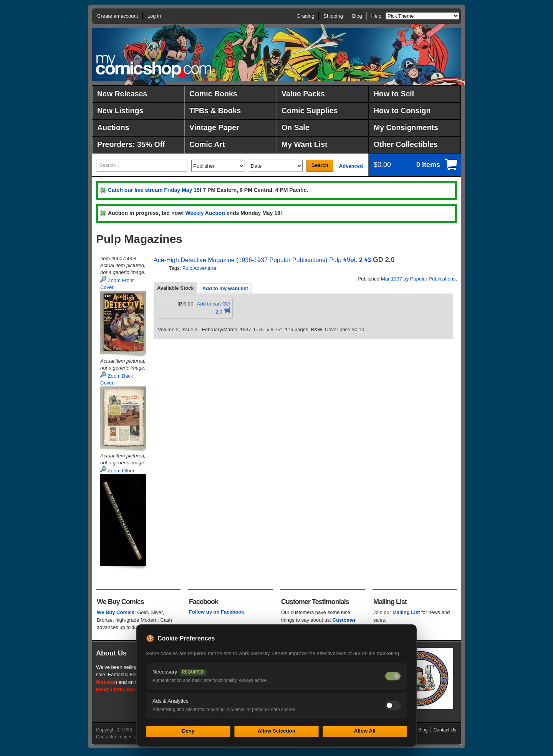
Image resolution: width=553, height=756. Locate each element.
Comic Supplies (310, 111)
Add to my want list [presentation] (225, 288)
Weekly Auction (205, 213)
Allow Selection (276, 731)
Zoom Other (117, 471)
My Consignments (406, 127)
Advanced (351, 166)
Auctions (113, 127)
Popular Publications (433, 279)
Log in (154, 16)
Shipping (333, 16)
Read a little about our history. (132, 689)
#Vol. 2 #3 (357, 260)
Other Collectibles (406, 144)
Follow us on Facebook (217, 612)
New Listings (120, 111)
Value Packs (303, 94)
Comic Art (207, 144)
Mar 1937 (392, 279)
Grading (305, 16)
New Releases (122, 94)
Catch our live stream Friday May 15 (154, 190)
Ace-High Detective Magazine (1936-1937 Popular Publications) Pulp (248, 260)
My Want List (305, 144)
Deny (188, 731)
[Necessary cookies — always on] (393, 676)
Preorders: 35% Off (131, 144)
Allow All (365, 731)
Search (320, 165)
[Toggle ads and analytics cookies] (393, 705)
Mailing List (406, 612)
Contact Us (445, 730)
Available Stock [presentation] (176, 288)
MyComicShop (154, 66)
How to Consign (402, 111)
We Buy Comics (116, 612)
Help (376, 16)
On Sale (296, 127)
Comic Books (213, 94)
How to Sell (394, 94)
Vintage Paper (214, 127)
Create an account (118, 16)
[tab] (176, 288)
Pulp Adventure (199, 268)
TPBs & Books (215, 111)
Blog (357, 16)
